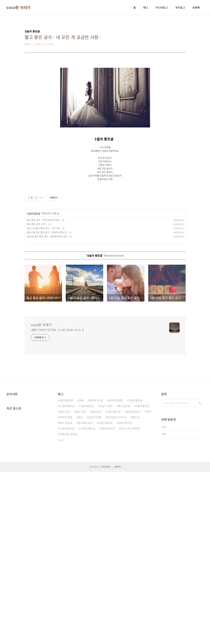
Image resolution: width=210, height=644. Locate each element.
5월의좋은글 (114, 584)
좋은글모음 (124, 578)
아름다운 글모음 (68, 606)
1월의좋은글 (136, 573)
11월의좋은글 (67, 578)
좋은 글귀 (65, 584)
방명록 (196, 7)
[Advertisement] (105, 90)
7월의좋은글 (87, 578)
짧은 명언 (81, 584)
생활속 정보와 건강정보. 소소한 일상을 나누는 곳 (58, 502)
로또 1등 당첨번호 (130, 601)
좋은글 (136, 589)
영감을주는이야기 (117, 589)
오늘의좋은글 (105, 595)
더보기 (61, 612)
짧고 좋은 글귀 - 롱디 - (37, 396)
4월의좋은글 (66, 573)
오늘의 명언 (106, 578)
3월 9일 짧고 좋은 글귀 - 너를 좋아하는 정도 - (48, 408)
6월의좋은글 (125, 595)
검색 (200, 575)
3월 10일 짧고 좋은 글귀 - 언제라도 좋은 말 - (47, 404)
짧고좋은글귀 (85, 595)
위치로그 (180, 7)
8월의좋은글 (108, 601)
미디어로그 (162, 7)
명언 (149, 584)
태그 (146, 7)
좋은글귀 (96, 584)
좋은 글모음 (66, 595)
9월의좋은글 (143, 578)
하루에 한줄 (66, 589)
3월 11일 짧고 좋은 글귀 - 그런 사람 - (44, 400)
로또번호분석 (134, 584)
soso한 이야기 (18, 7)
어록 (81, 573)
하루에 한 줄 (96, 573)
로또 (80, 589)
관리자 (118, 639)
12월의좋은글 (88, 601)
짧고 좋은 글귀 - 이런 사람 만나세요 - (44, 392)
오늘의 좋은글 (34, 385)
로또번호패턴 (116, 573)
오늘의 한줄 (95, 589)
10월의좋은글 (67, 601)
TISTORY (106, 639)
